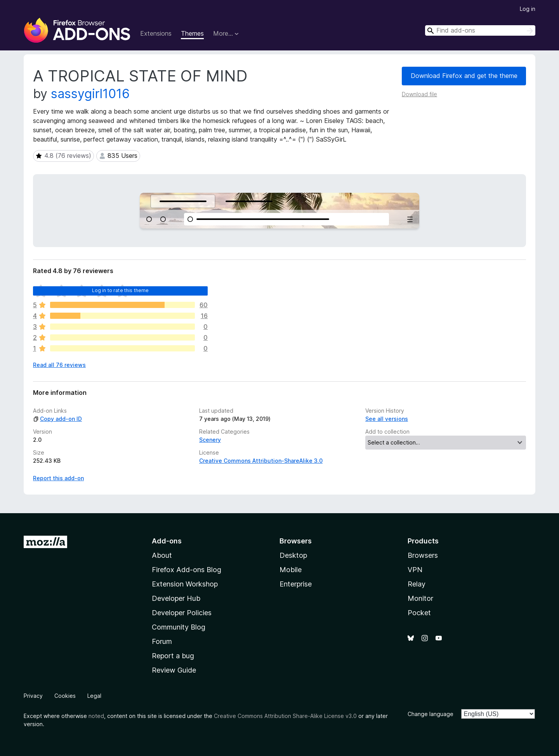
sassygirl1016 (90, 94)
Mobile (291, 570)
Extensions (156, 33)
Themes (192, 33)
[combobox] (480, 30)
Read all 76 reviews (59, 365)
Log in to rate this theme (121, 290)
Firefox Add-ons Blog (187, 570)
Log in (528, 9)
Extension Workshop (185, 584)
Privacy (33, 696)
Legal (94, 696)
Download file (419, 94)
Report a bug (173, 656)
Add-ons (167, 541)
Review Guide (174, 670)
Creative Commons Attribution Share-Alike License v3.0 (285, 716)
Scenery (210, 440)
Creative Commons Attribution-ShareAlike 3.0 (261, 461)
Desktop (293, 555)
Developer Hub (176, 598)
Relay (417, 584)
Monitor (420, 598)
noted (96, 716)
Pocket (419, 613)
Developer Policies (182, 613)
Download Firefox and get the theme (464, 76)
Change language (431, 714)
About (162, 555)
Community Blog (179, 627)
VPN (415, 570)
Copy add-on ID (57, 419)
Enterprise (296, 584)
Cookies (65, 696)
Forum (162, 641)
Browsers (423, 555)
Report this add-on (58, 478)
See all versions (387, 419)
